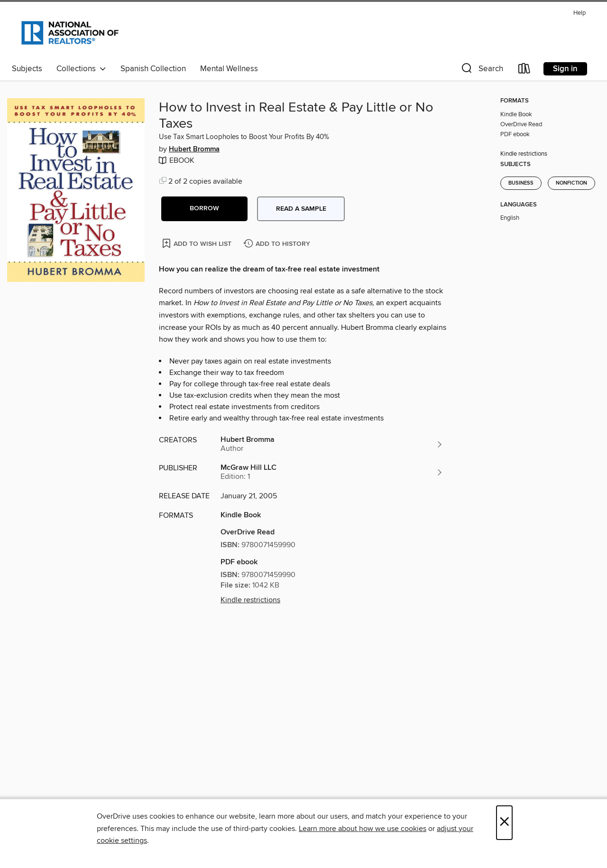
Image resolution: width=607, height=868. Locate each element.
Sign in (565, 69)
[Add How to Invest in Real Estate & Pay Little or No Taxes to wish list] (198, 243)
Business (521, 183)
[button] (481, 70)
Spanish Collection (153, 69)
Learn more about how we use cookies (363, 829)
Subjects (27, 69)
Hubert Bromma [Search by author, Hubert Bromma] (194, 149)
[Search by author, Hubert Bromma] (332, 444)
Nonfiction (571, 183)
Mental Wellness (229, 69)
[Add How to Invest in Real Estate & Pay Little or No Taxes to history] (278, 244)
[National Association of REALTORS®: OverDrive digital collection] (70, 33)
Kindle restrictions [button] (250, 600)
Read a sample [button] (301, 209)
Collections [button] (81, 69)
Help (579, 13)
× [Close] (504, 823)
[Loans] (524, 70)
